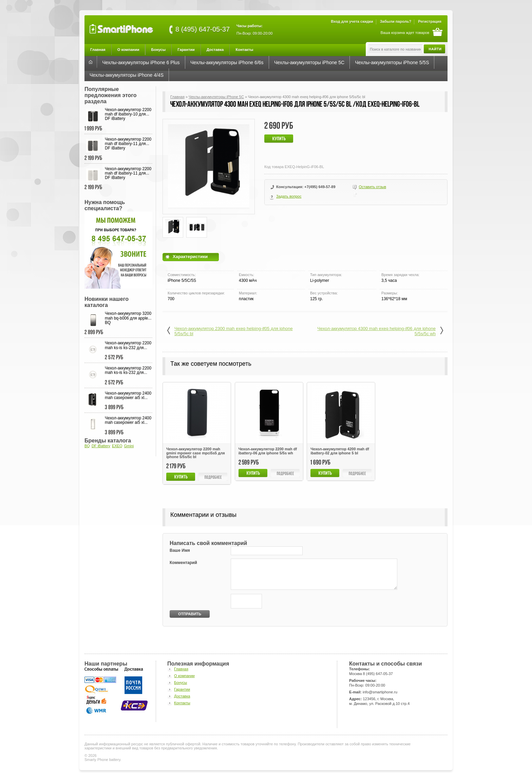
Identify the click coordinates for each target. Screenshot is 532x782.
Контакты (244, 50)
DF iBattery (101, 446)
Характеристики (190, 257)
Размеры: (390, 293)
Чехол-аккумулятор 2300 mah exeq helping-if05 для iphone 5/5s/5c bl (229, 331)
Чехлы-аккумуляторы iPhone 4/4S (127, 75)
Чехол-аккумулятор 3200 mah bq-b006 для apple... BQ (128, 318)
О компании (128, 50)
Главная (98, 50)
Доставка (215, 50)
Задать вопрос (289, 196)
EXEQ (117, 446)
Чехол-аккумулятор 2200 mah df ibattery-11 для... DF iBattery (128, 144)
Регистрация (430, 21)
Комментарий (183, 563)
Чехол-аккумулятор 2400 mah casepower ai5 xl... (128, 395)
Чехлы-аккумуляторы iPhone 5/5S (392, 62)
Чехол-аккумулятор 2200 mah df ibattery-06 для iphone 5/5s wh (268, 451)
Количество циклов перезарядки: (196, 293)
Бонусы (159, 50)
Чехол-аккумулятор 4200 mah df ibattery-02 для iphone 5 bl (340, 451)
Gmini (129, 446)
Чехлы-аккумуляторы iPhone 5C (309, 62)
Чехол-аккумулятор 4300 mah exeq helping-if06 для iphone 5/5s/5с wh (381, 331)
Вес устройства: (324, 293)
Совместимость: (182, 275)
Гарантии (186, 50)
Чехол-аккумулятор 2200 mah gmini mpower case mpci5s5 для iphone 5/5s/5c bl (196, 453)
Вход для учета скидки (352, 21)
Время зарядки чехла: (400, 275)
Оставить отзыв (372, 187)
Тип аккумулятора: (326, 275)
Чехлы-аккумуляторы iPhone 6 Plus (141, 62)
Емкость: (246, 275)
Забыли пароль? (396, 21)
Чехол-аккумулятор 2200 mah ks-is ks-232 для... (128, 345)
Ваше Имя (180, 550)
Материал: (248, 293)
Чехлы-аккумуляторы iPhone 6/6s (227, 62)
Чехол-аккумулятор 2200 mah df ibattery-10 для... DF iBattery (128, 114)
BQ (87, 446)
